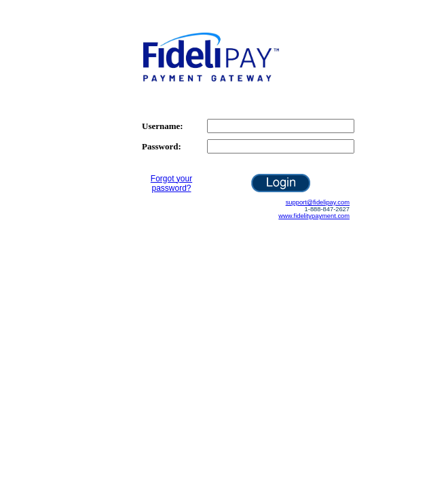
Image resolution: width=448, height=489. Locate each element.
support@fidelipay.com (318, 202)
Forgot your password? (171, 183)
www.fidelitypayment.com (314, 216)
